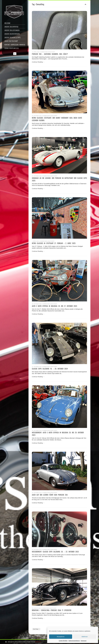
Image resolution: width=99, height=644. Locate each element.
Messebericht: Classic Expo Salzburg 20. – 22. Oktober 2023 (55, 552)
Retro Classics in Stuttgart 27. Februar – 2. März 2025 (54, 243)
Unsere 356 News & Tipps (12, 37)
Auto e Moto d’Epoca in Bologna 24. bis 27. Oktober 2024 (54, 306)
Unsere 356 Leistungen (12, 30)
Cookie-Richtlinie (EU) (12, 48)
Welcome (7, 23)
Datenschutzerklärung (74, 641)
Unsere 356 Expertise (11, 27)
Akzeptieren (61, 637)
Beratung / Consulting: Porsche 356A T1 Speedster (52, 610)
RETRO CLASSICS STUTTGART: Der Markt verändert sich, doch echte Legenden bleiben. (57, 119)
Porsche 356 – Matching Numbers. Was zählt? (50, 54)
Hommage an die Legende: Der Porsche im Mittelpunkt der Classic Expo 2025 (59, 179)
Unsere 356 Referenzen (12, 34)
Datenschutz (38, 642)
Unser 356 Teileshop (11, 41)
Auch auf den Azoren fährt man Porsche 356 (50, 495)
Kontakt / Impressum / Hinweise (15, 45)
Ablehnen (85, 637)
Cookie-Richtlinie (63, 641)
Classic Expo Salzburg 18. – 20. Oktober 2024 (50, 369)
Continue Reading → (38, 62)
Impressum (84, 641)
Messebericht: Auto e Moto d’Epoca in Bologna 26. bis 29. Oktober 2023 (58, 434)
